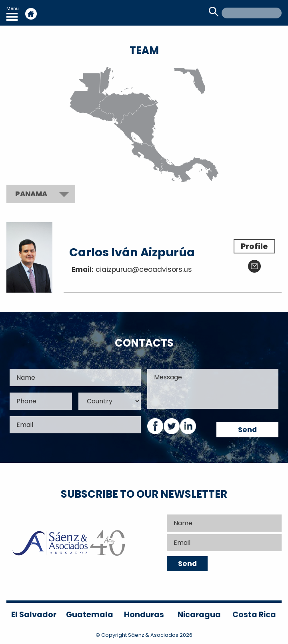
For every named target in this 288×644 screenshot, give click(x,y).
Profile (254, 246)
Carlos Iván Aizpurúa (132, 252)
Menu (13, 13)
